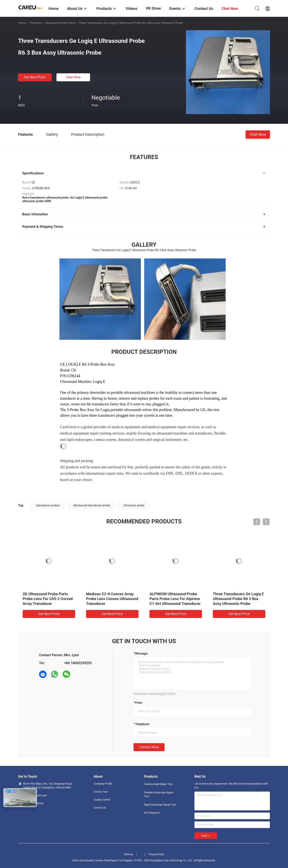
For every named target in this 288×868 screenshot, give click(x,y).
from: (139, 703)
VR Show (153, 8)
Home (22, 23)
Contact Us (100, 808)
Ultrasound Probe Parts (60, 23)
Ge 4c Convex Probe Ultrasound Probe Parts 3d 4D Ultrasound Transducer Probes (143, 599)
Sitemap (128, 854)
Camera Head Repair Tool (158, 784)
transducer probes (48, 505)
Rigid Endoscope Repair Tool (160, 805)
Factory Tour (101, 792)
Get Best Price (35, 77)
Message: (142, 653)
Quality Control (102, 800)
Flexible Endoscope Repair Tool (159, 794)
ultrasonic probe (134, 505)
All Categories (152, 813)
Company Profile (103, 784)
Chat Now (73, 77)
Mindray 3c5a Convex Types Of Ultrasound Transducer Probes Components (204, 599)
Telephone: (143, 724)
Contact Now (149, 747)
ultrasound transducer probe (92, 505)
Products (36, 23)
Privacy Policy (157, 854)
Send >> (206, 836)
